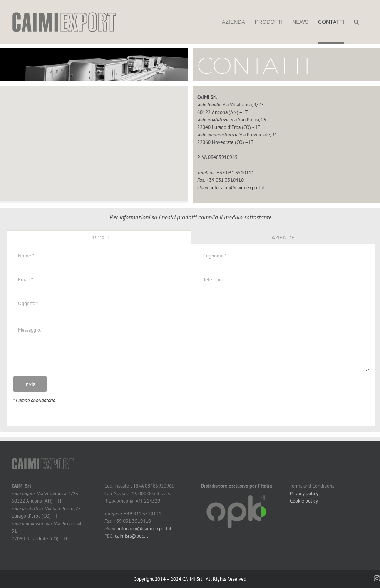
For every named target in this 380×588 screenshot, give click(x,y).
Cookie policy (304, 501)
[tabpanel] (191, 335)
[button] (356, 22)
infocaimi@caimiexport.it (237, 188)
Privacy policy (304, 494)
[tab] (99, 237)
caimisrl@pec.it (131, 536)
